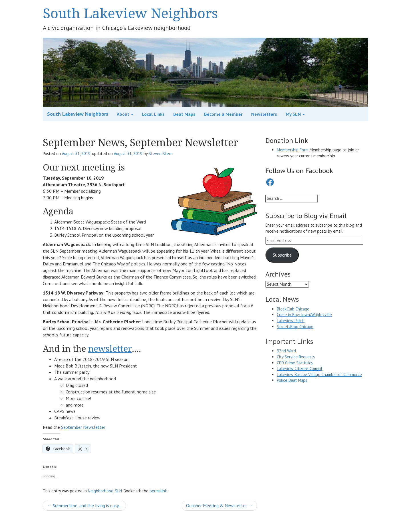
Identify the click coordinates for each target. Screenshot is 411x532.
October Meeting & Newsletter (219, 505)
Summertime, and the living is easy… (84, 505)
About (125, 114)
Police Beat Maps (292, 380)
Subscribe (282, 255)
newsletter (110, 349)
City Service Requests (296, 357)
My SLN (295, 114)
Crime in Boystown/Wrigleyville (304, 315)
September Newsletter (83, 427)
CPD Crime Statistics (295, 363)
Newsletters (264, 114)
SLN (118, 491)
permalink (158, 491)
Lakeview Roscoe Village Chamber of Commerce (319, 374)
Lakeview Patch (291, 321)
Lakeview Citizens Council (300, 368)
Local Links (153, 114)
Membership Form (293, 150)
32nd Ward (286, 351)
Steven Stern (161, 154)
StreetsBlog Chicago (295, 327)
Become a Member (223, 114)
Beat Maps (184, 114)
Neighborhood (101, 491)
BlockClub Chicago (293, 309)
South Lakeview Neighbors (130, 13)
